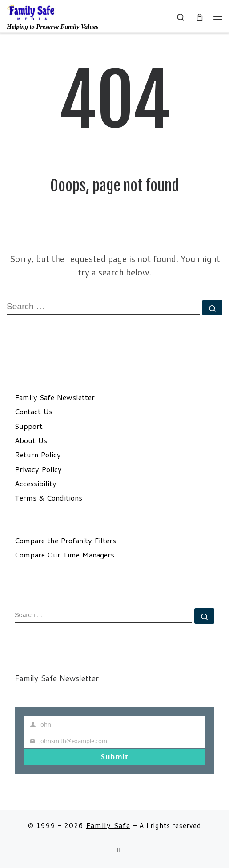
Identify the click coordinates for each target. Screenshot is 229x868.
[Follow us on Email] (118, 850)
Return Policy (38, 455)
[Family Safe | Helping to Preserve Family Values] (31, 12)
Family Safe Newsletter (55, 397)
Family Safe (108, 825)
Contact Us (34, 412)
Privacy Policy (38, 469)
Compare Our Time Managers (64, 555)
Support (29, 426)
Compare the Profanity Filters (65, 541)
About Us (31, 440)
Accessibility (36, 484)
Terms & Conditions (48, 498)
